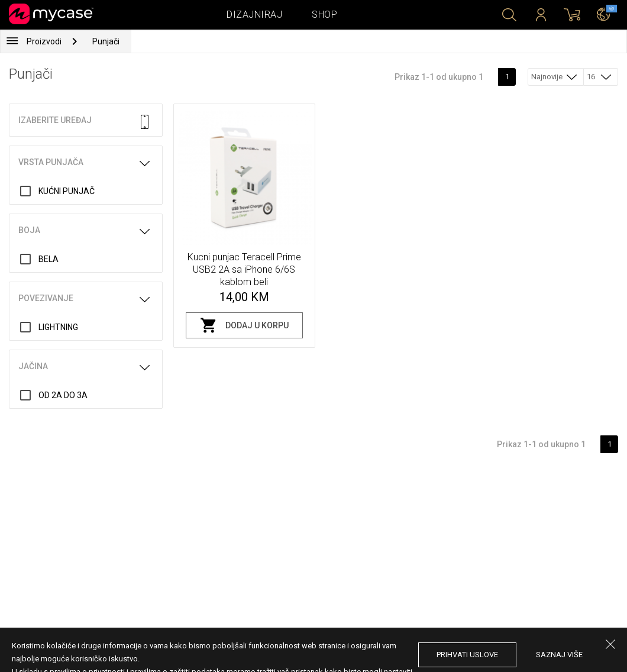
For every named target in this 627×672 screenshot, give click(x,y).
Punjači (106, 41)
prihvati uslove (467, 655)
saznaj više (559, 655)
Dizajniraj (254, 14)
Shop (324, 14)
